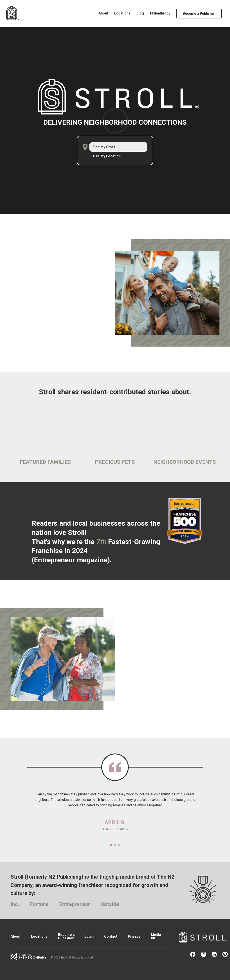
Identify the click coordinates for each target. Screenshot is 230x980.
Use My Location (107, 156)
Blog (140, 13)
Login (89, 936)
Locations (122, 13)
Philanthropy (160, 13)
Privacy (134, 936)
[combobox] (118, 147)
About (103, 13)
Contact (111, 936)
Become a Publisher (199, 13)
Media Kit (156, 936)
